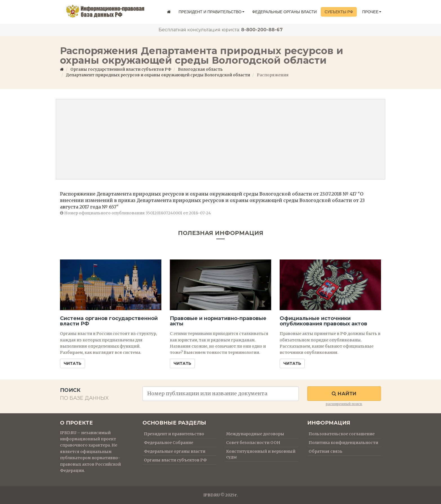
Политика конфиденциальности (343, 443)
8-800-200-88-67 (262, 30)
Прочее (372, 12)
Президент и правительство (211, 12)
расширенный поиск (344, 404)
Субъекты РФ (339, 12)
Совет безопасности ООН (253, 443)
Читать (73, 363)
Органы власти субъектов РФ (175, 460)
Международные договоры (255, 434)
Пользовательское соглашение (342, 434)
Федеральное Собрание (169, 443)
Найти (344, 394)
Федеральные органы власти (285, 12)
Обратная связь (326, 451)
